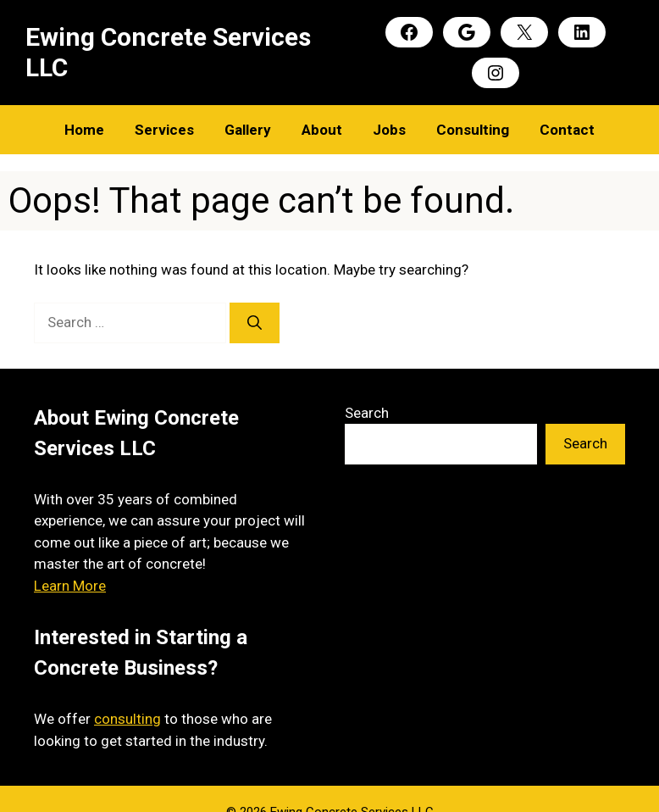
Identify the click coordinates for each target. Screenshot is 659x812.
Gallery (248, 130)
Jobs (389, 130)
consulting (127, 719)
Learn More (70, 586)
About (322, 130)
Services (164, 130)
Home (84, 130)
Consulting (473, 130)
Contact (567, 130)
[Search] (255, 323)
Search (367, 413)
